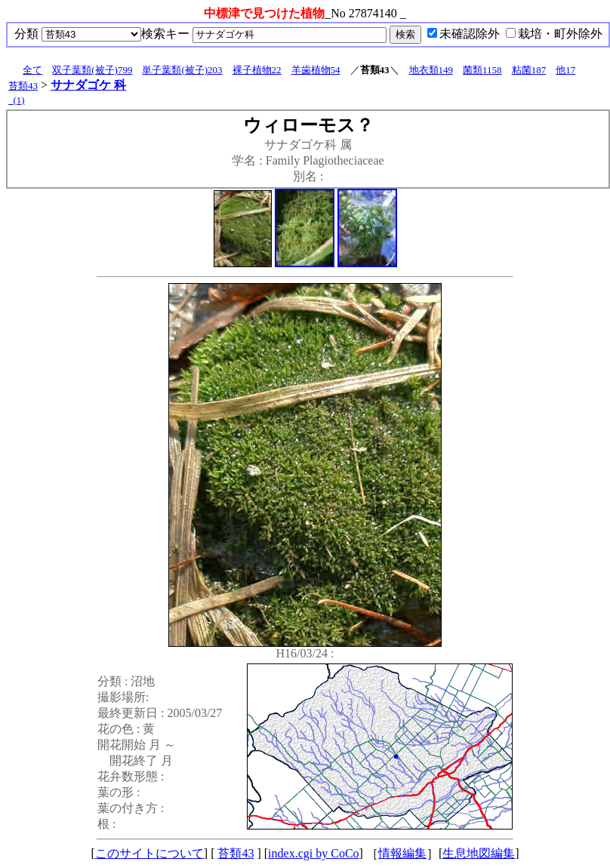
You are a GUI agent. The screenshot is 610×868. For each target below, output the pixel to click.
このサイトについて (149, 853)
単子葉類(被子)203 (182, 70)
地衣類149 (431, 70)
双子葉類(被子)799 (92, 70)
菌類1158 (482, 70)
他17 (565, 70)
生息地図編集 (479, 853)
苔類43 (23, 86)
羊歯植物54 (316, 70)
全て (32, 70)
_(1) (17, 100)
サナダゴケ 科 (88, 85)
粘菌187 (529, 70)
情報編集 (402, 853)
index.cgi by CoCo (313, 853)
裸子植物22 (257, 70)
